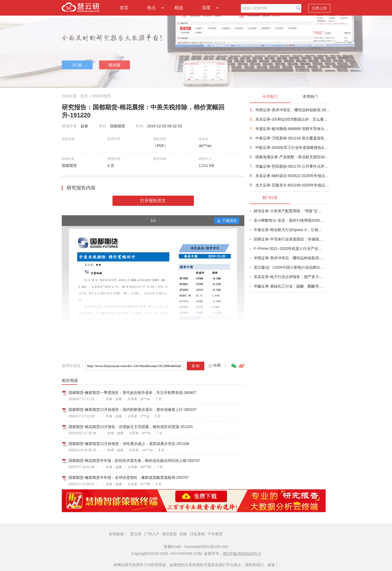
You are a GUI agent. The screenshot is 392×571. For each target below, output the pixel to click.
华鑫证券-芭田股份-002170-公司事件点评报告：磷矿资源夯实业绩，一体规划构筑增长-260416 (293, 166)
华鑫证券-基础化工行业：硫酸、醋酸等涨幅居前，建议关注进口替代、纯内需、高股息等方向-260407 (289, 286)
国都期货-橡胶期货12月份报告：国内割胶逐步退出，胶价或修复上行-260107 (133, 410)
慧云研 (136, 534)
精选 (179, 8)
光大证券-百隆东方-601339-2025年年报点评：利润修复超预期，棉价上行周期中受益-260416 (293, 185)
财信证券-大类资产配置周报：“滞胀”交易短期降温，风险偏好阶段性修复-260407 (289, 211)
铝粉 (183, 534)
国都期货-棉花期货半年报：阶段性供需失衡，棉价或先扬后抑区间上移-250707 (134, 461)
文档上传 (319, 8)
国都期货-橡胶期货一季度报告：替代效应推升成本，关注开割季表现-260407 (132, 393)
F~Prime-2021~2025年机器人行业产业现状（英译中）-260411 (289, 249)
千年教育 (215, 534)
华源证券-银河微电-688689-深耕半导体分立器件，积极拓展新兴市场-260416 (293, 129)
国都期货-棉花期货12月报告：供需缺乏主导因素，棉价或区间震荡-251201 (131, 427)
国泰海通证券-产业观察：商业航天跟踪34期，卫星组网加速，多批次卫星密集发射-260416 (293, 157)
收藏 (214, 365)
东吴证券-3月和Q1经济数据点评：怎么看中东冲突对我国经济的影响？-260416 (293, 119)
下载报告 (227, 221)
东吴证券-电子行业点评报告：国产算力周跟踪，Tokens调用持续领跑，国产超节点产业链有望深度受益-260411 (289, 277)
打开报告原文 (153, 201)
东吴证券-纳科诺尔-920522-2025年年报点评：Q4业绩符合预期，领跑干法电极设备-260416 (293, 176)
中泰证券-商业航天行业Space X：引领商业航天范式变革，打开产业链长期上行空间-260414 (289, 230)
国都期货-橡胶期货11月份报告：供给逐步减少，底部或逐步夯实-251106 (129, 444)
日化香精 (197, 534)
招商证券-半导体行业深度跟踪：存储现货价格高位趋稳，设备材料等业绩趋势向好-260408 (289, 239)
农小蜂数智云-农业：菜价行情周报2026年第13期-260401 (289, 220)
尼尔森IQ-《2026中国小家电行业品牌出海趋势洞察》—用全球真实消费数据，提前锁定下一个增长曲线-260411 (289, 267)
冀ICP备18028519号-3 (242, 554)
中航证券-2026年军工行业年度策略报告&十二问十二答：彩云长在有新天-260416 (293, 148)
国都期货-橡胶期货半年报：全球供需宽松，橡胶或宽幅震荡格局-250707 (129, 477)
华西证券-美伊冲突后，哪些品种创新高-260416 (293, 110)
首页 (124, 8)
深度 (206, 8)
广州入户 (152, 534)
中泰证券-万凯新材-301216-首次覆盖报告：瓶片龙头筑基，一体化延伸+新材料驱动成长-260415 (293, 138)
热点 (151, 8)
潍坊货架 (169, 534)
